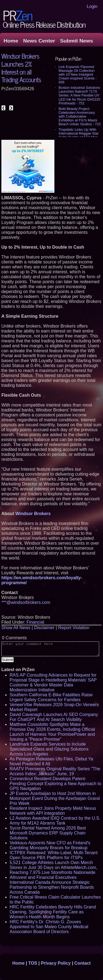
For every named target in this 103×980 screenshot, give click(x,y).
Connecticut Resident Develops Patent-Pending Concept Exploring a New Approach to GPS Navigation (55, 784)
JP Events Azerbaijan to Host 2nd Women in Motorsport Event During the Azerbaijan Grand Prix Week (55, 798)
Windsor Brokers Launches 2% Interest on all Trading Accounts (21, 68)
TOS (33, 963)
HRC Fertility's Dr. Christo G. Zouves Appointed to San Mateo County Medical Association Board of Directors (49, 927)
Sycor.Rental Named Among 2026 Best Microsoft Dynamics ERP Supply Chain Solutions (48, 833)
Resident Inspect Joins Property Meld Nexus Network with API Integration (53, 811)
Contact (83, 963)
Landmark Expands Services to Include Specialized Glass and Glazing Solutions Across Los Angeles (49, 749)
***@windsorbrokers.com (26, 602)
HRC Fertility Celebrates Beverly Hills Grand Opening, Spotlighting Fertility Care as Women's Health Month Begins (53, 912)
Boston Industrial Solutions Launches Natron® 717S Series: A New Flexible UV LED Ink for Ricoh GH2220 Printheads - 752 (79, 95)
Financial (35, 622)
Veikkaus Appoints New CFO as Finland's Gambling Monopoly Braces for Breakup (50, 845)
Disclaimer (44, 628)
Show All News (16, 628)
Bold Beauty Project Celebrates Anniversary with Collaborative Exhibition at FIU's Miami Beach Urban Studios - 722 (80, 116)
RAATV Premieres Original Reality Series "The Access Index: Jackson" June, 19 (55, 771)
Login (92, 6)
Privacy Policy (56, 963)
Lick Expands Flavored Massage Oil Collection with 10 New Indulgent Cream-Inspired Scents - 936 (78, 74)
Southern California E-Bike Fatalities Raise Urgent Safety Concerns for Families (51, 697)
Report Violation (74, 628)
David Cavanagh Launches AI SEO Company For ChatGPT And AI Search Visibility (54, 717)
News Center (39, 41)
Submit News (77, 41)
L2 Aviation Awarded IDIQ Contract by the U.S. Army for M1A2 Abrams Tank (55, 821)
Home (11, 41)
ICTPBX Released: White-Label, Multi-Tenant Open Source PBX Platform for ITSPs (54, 855)
